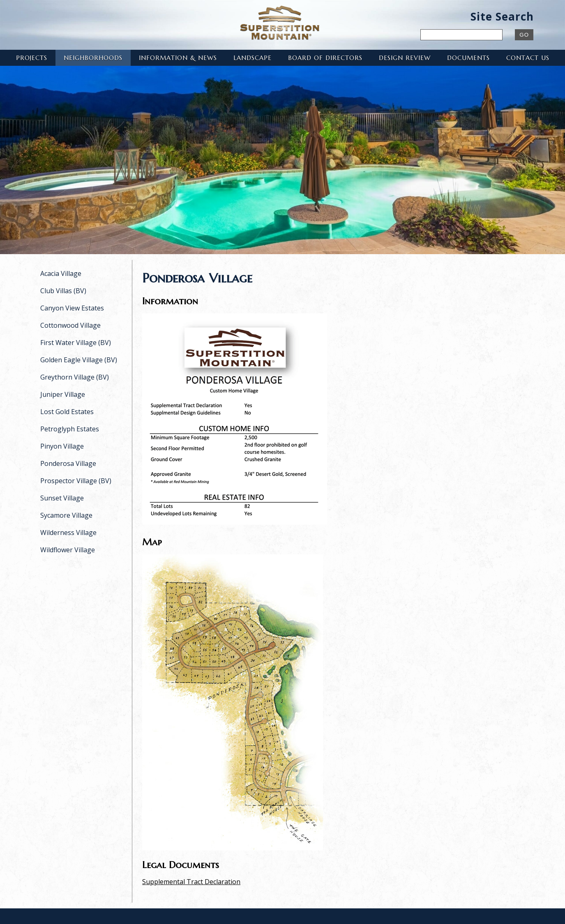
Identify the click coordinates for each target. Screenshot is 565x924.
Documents (468, 58)
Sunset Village (62, 498)
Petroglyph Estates (70, 429)
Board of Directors (325, 58)
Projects (32, 58)
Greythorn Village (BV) (75, 377)
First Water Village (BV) (76, 343)
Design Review (405, 58)
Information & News (178, 58)
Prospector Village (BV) (76, 481)
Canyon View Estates (72, 308)
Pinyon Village (62, 446)
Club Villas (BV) (63, 291)
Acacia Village (61, 273)
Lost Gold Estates (67, 412)
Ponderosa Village (68, 463)
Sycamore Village (66, 515)
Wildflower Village (68, 550)
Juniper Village (63, 394)
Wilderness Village (68, 533)
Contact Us (528, 58)
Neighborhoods (93, 58)
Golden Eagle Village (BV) (79, 360)
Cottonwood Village (70, 325)
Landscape (253, 58)
